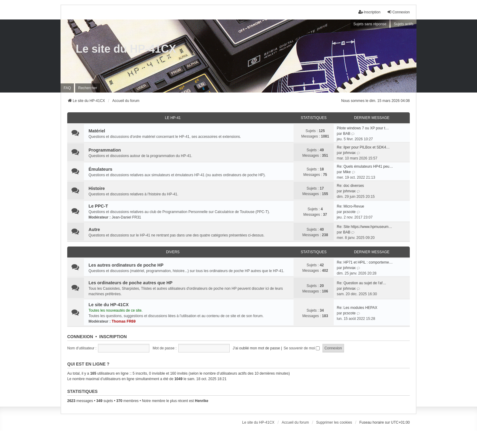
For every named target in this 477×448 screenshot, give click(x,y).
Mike (347, 172)
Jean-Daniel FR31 (126, 217)
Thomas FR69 (124, 321)
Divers (173, 252)
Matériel (97, 131)
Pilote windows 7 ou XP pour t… (363, 128)
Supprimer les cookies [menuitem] (334, 422)
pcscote (349, 212)
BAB (347, 134)
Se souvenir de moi (302, 348)
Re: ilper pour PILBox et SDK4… (363, 147)
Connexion (80, 337)
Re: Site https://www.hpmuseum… (364, 227)
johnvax (349, 153)
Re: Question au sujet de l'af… (361, 283)
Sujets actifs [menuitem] (404, 24)
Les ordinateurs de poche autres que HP (131, 283)
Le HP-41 (173, 118)
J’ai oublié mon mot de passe (256, 348)
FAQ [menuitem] (67, 88)
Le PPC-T (98, 206)
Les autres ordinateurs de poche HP (126, 265)
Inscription (113, 337)
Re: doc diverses (350, 186)
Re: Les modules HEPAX (357, 308)
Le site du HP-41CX (126, 49)
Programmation (105, 150)
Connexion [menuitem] (398, 12)
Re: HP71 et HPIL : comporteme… (365, 262)
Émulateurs (100, 169)
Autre (94, 229)
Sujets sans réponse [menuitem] (370, 24)
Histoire (97, 188)
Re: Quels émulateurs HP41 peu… (365, 166)
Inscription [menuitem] (369, 12)
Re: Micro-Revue (350, 206)
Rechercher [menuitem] (88, 88)
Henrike (202, 401)
